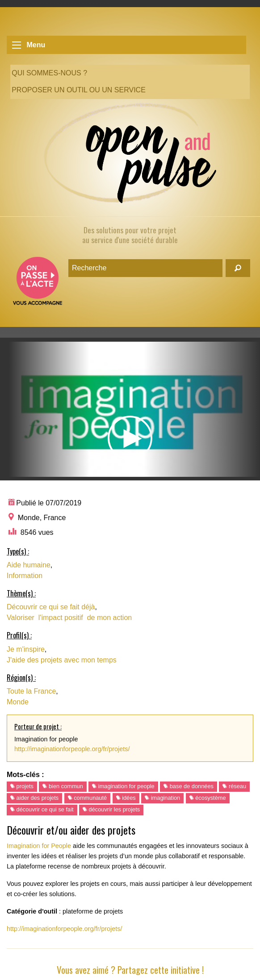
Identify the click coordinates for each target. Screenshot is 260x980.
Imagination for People (39, 846)
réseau (234, 786)
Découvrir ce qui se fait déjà (51, 607)
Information (25, 576)
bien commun (63, 786)
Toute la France (31, 691)
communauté (88, 798)
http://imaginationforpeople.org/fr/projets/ (72, 749)
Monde (18, 702)
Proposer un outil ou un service (79, 90)
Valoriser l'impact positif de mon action (69, 618)
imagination (162, 798)
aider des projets (34, 798)
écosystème (208, 798)
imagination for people (123, 786)
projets (22, 786)
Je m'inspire (26, 649)
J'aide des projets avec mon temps (62, 660)
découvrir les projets (111, 809)
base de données (189, 786)
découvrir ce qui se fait (42, 809)
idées (126, 798)
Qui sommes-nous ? (49, 73)
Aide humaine (29, 565)
